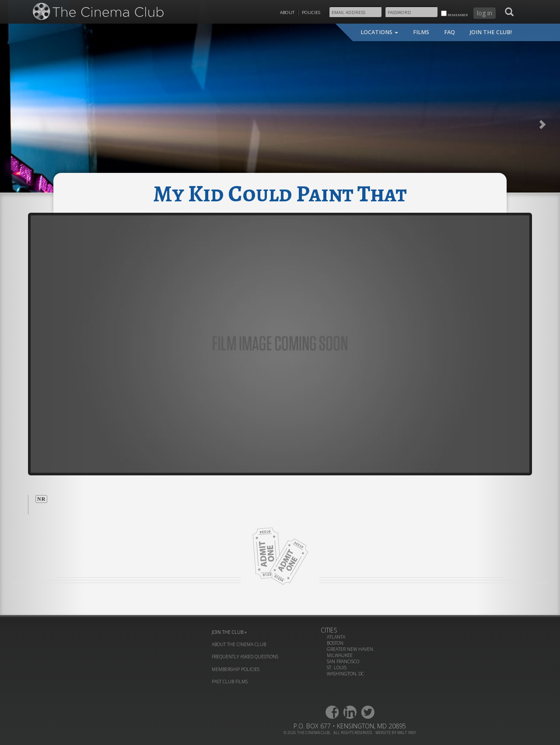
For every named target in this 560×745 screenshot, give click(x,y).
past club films (230, 682)
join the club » (229, 632)
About (287, 12)
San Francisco (343, 661)
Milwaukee (340, 655)
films (421, 32)
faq (450, 32)
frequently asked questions (245, 657)
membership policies (236, 669)
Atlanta (336, 637)
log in (485, 13)
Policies (311, 12)
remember (454, 14)
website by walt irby (396, 733)
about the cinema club (239, 644)
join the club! (491, 32)
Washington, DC (345, 674)
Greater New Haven (350, 649)
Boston (335, 643)
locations (379, 32)
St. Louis (337, 668)
